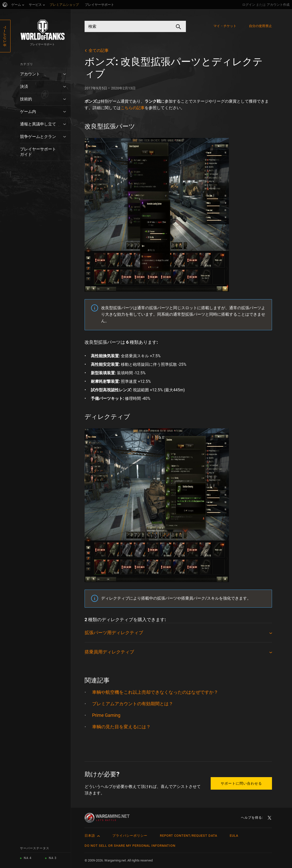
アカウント (30, 74)
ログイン (249, 5)
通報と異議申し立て (38, 124)
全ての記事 (99, 50)
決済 (24, 86)
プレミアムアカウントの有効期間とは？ (133, 704)
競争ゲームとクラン (38, 137)
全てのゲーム (5, 36)
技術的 (26, 99)
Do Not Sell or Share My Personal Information (130, 846)
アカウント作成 (278, 5)
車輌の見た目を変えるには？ (121, 727)
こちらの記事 (133, 108)
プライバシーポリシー (130, 836)
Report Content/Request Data (189, 836)
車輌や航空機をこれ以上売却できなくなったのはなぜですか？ (155, 692)
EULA (234, 836)
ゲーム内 (28, 112)
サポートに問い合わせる (241, 783)
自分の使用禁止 (260, 26)
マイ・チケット (225, 26)
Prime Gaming (106, 715)
